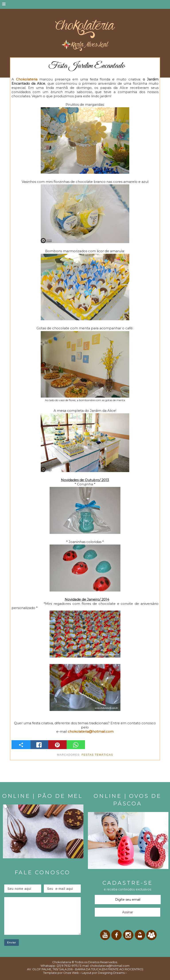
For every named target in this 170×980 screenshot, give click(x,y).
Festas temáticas (97, 755)
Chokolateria (62, 962)
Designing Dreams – (112, 973)
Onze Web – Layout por (80, 973)
